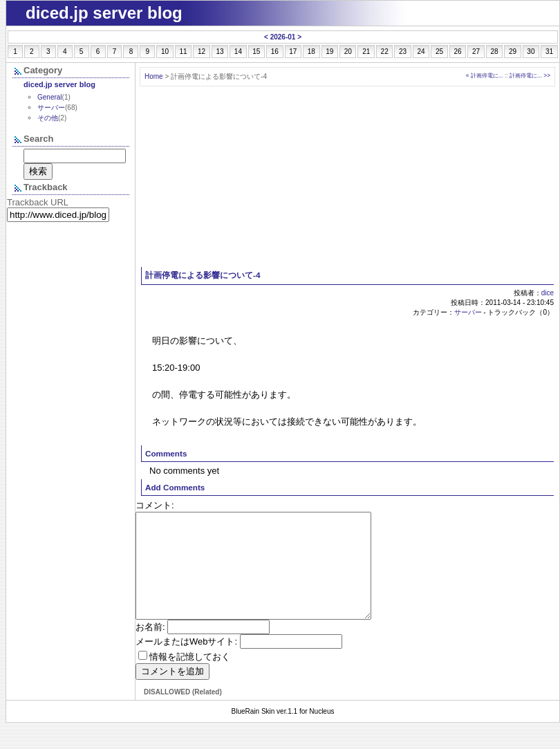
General (50, 97)
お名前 (149, 648)
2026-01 (283, 37)
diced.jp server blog (59, 84)
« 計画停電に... (485, 75)
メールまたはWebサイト (185, 662)
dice (548, 293)
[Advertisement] (348, 177)
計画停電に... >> (530, 75)
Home (154, 76)
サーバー (468, 312)
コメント (153, 505)
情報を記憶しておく (190, 677)
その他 (48, 118)
